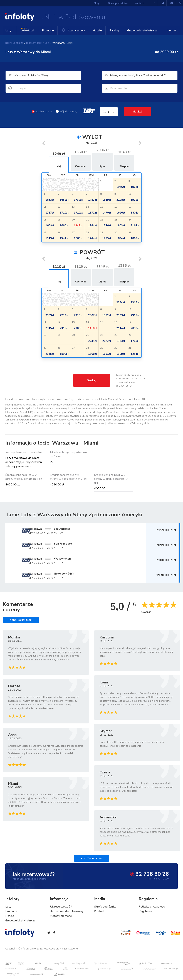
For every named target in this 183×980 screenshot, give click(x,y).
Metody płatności (61, 918)
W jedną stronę (66, 111)
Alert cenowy (72, 30)
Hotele (96, 31)
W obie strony (41, 111)
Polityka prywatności (152, 909)
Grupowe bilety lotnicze (141, 31)
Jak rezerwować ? (61, 909)
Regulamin (145, 913)
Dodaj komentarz (21, 622)
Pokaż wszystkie (91, 861)
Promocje (47, 31)
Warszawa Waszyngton (66, 560)
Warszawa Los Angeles (66, 529)
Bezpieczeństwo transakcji (67, 913)
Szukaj (138, 111)
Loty (8, 31)
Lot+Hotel (27, 29)
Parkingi (112, 31)
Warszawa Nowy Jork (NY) (68, 575)
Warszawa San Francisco (67, 544)
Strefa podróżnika (119, 3)
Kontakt (173, 31)
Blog (100, 3)
